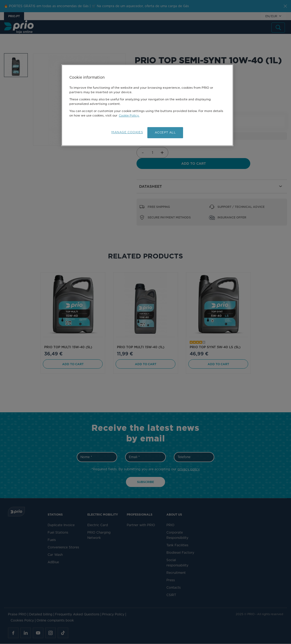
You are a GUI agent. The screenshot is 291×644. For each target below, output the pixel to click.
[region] (147, 105)
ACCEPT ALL (165, 132)
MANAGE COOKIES (127, 132)
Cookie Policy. (129, 115)
